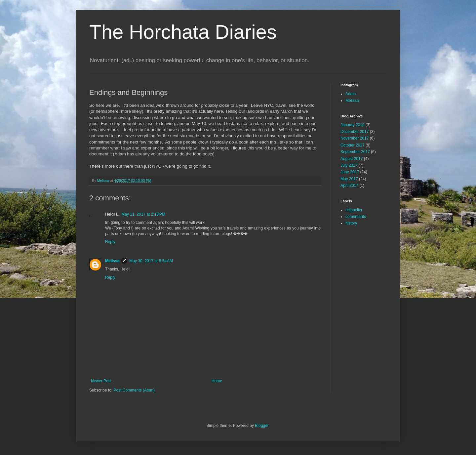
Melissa (112, 261)
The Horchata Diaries (183, 32)
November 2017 (355, 138)
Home (217, 381)
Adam (351, 94)
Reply (110, 242)
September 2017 (355, 152)
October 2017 (353, 145)
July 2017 (349, 165)
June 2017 (350, 172)
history (351, 223)
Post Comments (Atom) (134, 390)
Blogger (262, 426)
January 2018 (353, 125)
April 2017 (349, 186)
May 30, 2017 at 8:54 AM (151, 261)
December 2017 (355, 132)
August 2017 (352, 159)
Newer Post (101, 381)
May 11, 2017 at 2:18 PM (143, 214)
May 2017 (349, 179)
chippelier (354, 210)
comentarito (356, 217)
